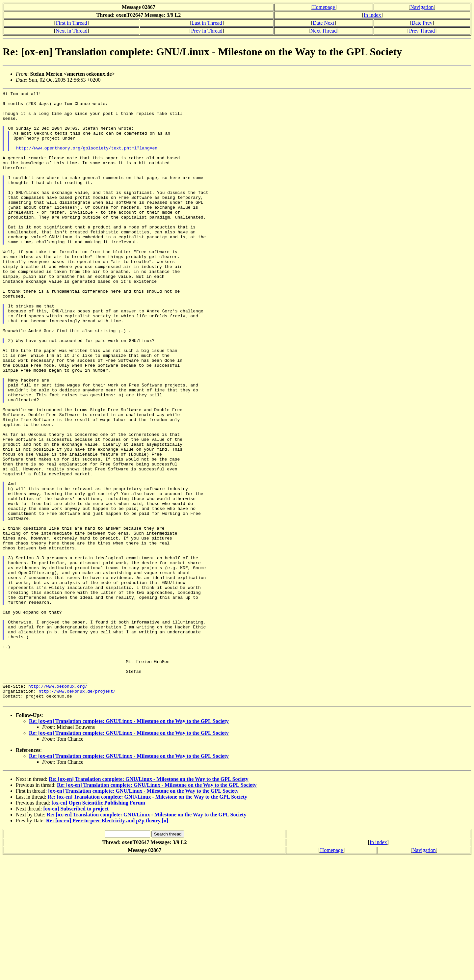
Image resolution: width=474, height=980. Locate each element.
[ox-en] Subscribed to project (76, 931)
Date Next (323, 23)
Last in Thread (207, 23)
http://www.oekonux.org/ (58, 806)
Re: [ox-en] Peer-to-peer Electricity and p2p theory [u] (107, 943)
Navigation (422, 7)
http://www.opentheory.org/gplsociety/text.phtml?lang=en (87, 160)
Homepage (323, 7)
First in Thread (72, 23)
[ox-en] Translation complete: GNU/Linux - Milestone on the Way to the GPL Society (143, 913)
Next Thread (324, 31)
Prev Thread (422, 31)
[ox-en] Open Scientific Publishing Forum (98, 925)
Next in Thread (72, 31)
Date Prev (422, 23)
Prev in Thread (207, 31)
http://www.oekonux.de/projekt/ (77, 811)
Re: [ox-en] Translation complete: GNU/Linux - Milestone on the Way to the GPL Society (129, 844)
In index (372, 15)
